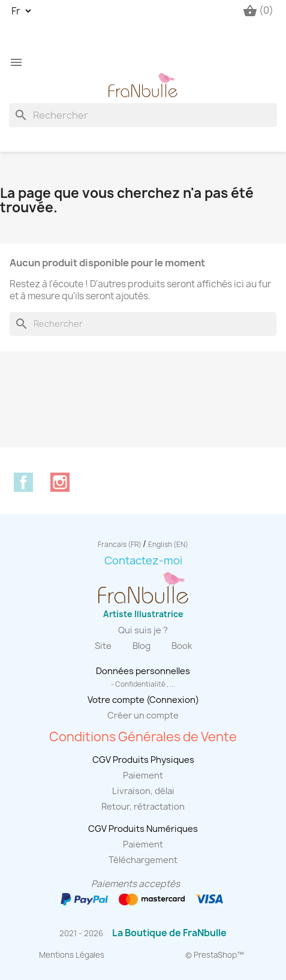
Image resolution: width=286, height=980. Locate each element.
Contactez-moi (143, 560)
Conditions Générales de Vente (143, 737)
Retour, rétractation (143, 807)
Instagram (60, 482)
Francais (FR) (120, 545)
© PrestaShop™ (215, 955)
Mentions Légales (72, 955)
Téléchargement (143, 860)
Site (103, 646)
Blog (142, 646)
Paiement (143, 775)
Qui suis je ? (143, 630)
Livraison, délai (143, 791)
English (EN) (168, 545)
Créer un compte (143, 716)
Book (182, 646)
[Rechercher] (143, 115)
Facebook (23, 482)
